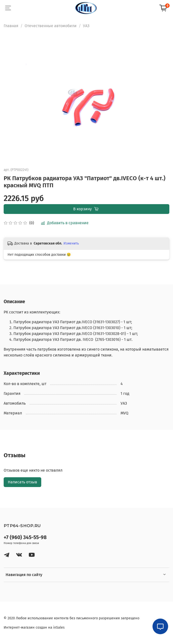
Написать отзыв (22, 482)
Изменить (71, 243)
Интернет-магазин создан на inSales (34, 627)
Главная (11, 26)
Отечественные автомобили (51, 26)
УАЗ (86, 26)
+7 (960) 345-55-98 (25, 538)
